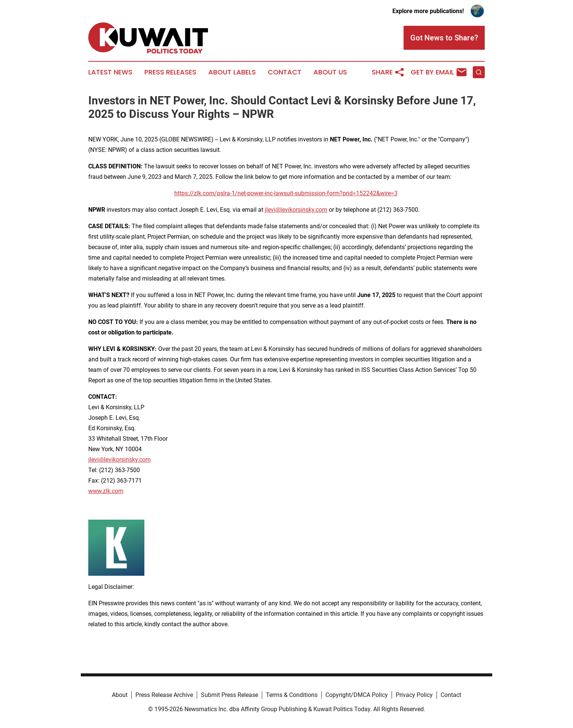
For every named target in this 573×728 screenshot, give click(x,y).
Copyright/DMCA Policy (357, 695)
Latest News (110, 72)
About (120, 695)
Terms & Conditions (292, 695)
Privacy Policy (414, 695)
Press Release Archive (164, 695)
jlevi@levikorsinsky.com (296, 210)
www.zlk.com (106, 491)
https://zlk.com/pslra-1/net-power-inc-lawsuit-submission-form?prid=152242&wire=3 (286, 193)
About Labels (232, 72)
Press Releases (170, 72)
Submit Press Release (229, 695)
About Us (330, 72)
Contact (285, 72)
